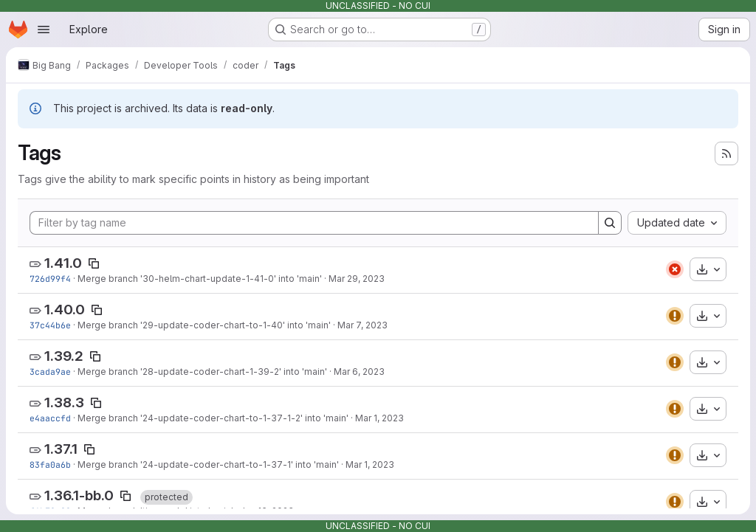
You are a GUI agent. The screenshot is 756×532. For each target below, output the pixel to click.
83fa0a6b (50, 464)
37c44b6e (50, 325)
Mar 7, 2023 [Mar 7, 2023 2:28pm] (362, 325)
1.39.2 (64, 356)
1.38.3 (64, 403)
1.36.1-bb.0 (79, 495)
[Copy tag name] (94, 263)
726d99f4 (50, 279)
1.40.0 (65, 310)
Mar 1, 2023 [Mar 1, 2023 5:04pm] (379, 418)
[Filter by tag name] (314, 223)
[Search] (610, 223)
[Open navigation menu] (44, 30)
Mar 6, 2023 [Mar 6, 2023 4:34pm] (359, 372)
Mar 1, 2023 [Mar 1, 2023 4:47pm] (370, 464)
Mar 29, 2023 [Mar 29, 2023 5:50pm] (357, 279)
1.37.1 (61, 449)
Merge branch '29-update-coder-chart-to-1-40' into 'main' (204, 325)
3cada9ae (50, 372)
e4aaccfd (50, 418)
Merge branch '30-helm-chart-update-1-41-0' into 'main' (200, 279)
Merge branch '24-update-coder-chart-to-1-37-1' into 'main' (208, 464)
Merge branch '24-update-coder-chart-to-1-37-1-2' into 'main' (213, 418)
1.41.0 (63, 263)
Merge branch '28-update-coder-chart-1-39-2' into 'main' (202, 372)
